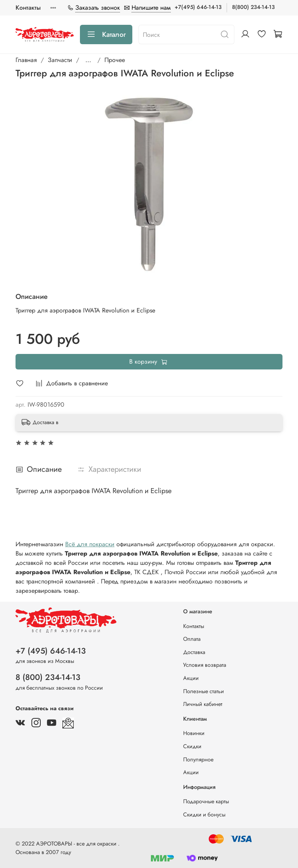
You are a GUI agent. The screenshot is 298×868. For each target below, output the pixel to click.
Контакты (28, 8)
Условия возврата (205, 665)
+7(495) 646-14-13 (198, 7)
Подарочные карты (206, 801)
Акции (191, 678)
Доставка (194, 652)
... (88, 60)
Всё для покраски (90, 544)
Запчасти (60, 60)
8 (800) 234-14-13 (48, 677)
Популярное (198, 759)
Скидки (192, 746)
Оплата (192, 639)
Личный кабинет (203, 704)
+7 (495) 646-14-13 (51, 651)
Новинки (194, 733)
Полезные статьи (204, 691)
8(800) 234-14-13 (253, 7)
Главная (26, 60)
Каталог (106, 35)
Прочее (115, 60)
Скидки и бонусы (204, 815)
